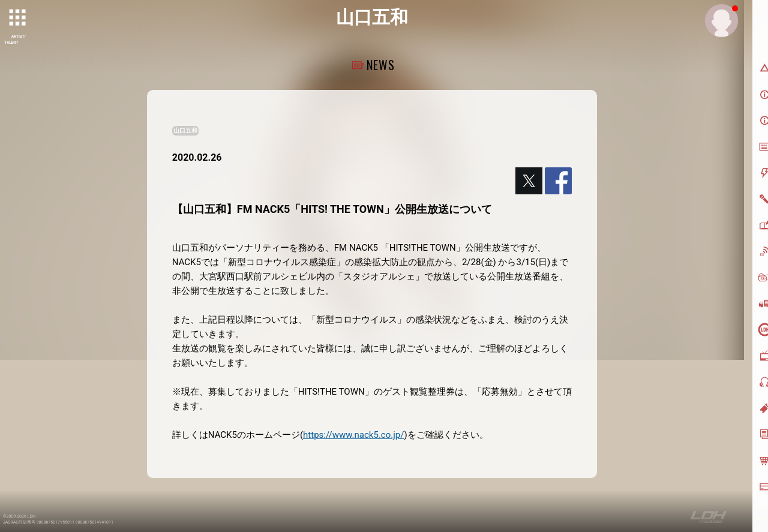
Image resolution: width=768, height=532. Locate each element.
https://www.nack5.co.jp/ (353, 435)
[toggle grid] (19, 19)
